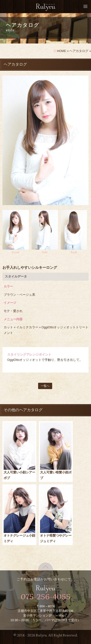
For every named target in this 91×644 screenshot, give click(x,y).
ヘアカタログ (79, 51)
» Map (60, 616)
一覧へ (45, 386)
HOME (62, 51)
